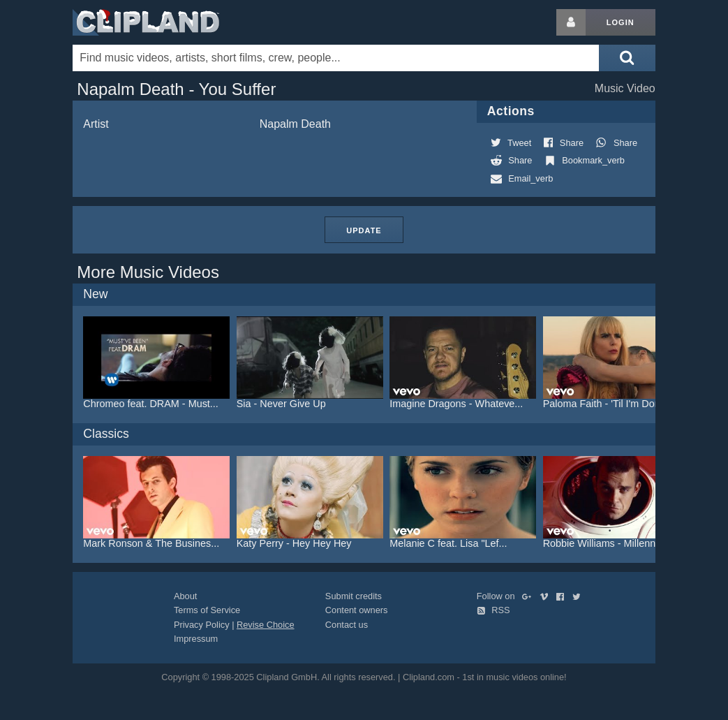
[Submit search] (627, 58)
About (185, 596)
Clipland (146, 22)
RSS (493, 610)
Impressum (196, 639)
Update (364, 230)
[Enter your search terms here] (336, 58)
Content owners (357, 610)
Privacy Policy (202, 625)
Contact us (347, 625)
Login (621, 22)
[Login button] (571, 22)
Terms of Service (207, 610)
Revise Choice (266, 625)
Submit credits (354, 596)
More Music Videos (148, 272)
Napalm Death (295, 124)
